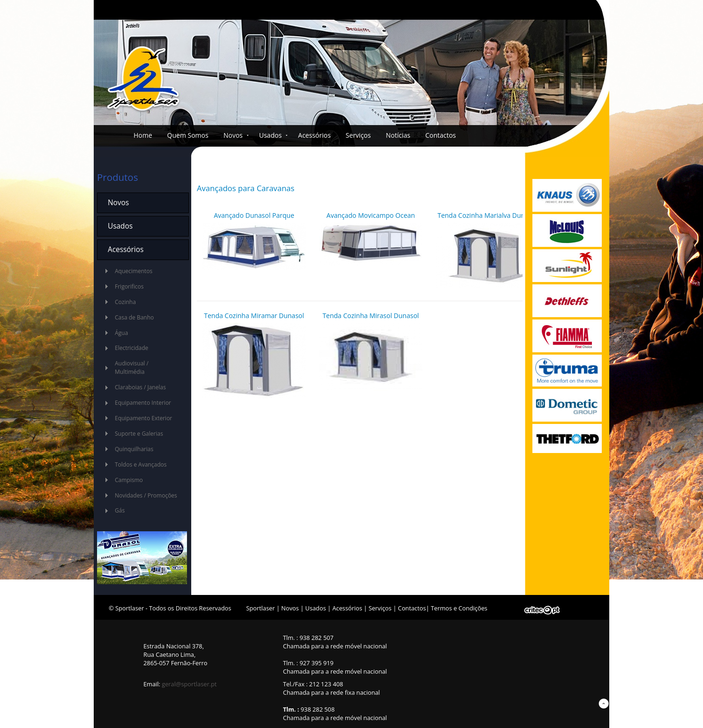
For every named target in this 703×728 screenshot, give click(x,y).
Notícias (398, 135)
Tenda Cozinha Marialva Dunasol (487, 215)
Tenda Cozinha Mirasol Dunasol (371, 316)
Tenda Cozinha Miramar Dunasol (254, 316)
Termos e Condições (459, 608)
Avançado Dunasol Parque (254, 215)
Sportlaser (260, 608)
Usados (270, 135)
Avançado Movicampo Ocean (371, 215)
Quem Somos (188, 135)
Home (143, 135)
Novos (233, 135)
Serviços (359, 135)
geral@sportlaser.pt (189, 684)
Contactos (440, 135)
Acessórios (314, 135)
